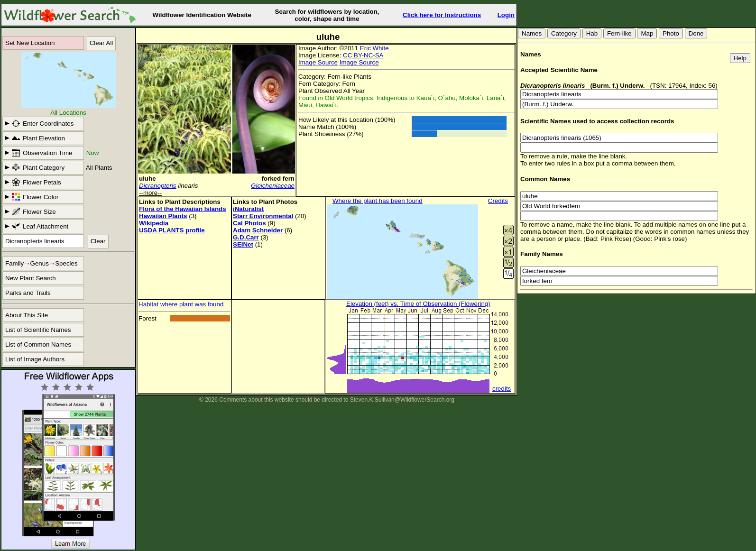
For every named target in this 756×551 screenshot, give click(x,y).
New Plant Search (31, 278)
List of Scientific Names (38, 330)
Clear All (101, 43)
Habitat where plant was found (181, 304)
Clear (98, 241)
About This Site (27, 315)
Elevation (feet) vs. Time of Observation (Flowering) (418, 304)
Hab (592, 33)
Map (647, 33)
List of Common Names (38, 344)
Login (506, 15)
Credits (498, 201)
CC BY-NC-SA (363, 55)
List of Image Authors (35, 359)
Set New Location (30, 43)
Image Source (318, 62)
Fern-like (619, 33)
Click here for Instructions (442, 15)
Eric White (374, 48)
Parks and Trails (28, 293)
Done (696, 33)
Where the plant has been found (378, 201)
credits (502, 389)
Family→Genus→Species (41, 263)
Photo (671, 33)
